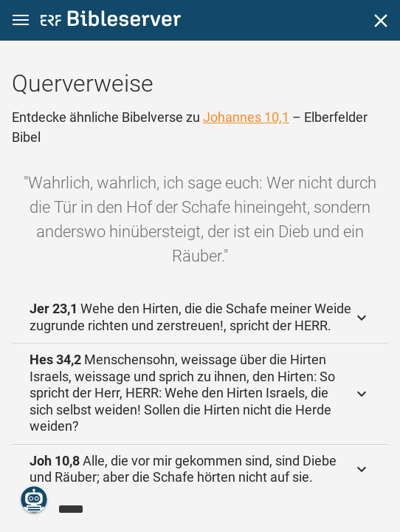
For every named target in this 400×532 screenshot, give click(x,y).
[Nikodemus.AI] (34, 499)
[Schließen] (381, 21)
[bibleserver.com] (111, 21)
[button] (21, 20)
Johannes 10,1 (246, 117)
